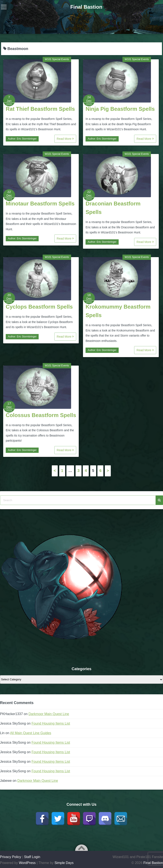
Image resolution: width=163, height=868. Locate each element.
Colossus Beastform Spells (41, 415)
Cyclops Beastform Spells (39, 307)
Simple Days (64, 863)
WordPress (27, 863)
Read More (65, 139)
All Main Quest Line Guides (31, 733)
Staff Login (32, 857)
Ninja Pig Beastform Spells (120, 109)
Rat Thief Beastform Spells (40, 109)
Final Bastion (86, 7)
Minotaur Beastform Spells (40, 204)
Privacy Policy (11, 857)
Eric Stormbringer (27, 139)
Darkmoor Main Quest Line (49, 714)
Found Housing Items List (51, 723)
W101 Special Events (57, 59)
